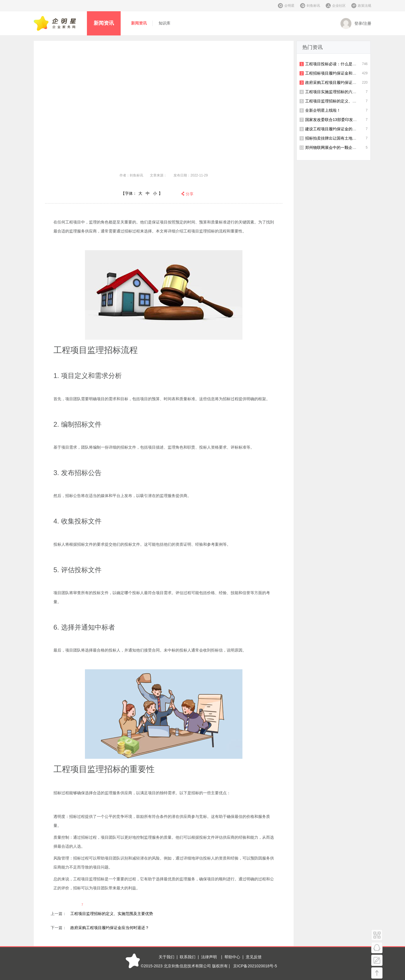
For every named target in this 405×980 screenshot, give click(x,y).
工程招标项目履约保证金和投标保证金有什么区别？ (350, 73)
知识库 (165, 23)
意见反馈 (254, 957)
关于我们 (166, 957)
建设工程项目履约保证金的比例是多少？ (341, 129)
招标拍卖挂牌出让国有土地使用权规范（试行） (346, 138)
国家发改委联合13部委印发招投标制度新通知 (345, 120)
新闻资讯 (104, 23)
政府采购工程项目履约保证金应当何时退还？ (110, 928)
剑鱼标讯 (313, 6)
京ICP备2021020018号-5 (255, 966)
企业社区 (339, 6)
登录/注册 (356, 24)
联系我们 (188, 957)
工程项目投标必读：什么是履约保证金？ (341, 64)
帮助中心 (232, 957)
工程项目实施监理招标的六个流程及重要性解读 (346, 92)
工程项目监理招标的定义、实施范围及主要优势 (112, 914)
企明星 (289, 6)
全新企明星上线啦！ (323, 110)
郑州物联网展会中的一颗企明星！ (335, 147)
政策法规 (364, 6)
